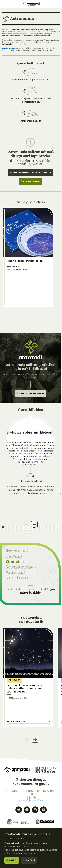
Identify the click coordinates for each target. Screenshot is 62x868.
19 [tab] (20, 530)
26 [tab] (49, 530)
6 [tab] (24, 527)
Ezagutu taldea (30, 181)
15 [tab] (3, 530)
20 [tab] (24, 530)
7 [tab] (28, 527)
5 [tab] (20, 527)
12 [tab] (49, 527)
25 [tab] (45, 530)
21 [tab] (28, 530)
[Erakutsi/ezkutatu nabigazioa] (4, 4)
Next (34, 524)
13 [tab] (53, 527)
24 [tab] (40, 530)
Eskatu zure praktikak (30, 393)
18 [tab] (16, 530)
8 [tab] (32, 527)
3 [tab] (12, 527)
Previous (26, 524)
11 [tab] (45, 527)
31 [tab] (34, 533)
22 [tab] (32, 530)
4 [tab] (16, 527)
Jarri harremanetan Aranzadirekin (30, 173)
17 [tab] (12, 530)
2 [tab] (7, 527)
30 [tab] (30, 533)
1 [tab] (3, 527)
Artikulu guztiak (16, 721)
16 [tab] (7, 530)
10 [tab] (40, 527)
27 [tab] (53, 530)
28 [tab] (57, 530)
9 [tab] (36, 527)
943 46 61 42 (32, 798)
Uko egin (29, 860)
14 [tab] (57, 527)
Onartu (12, 860)
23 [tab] (36, 530)
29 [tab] (26, 533)
